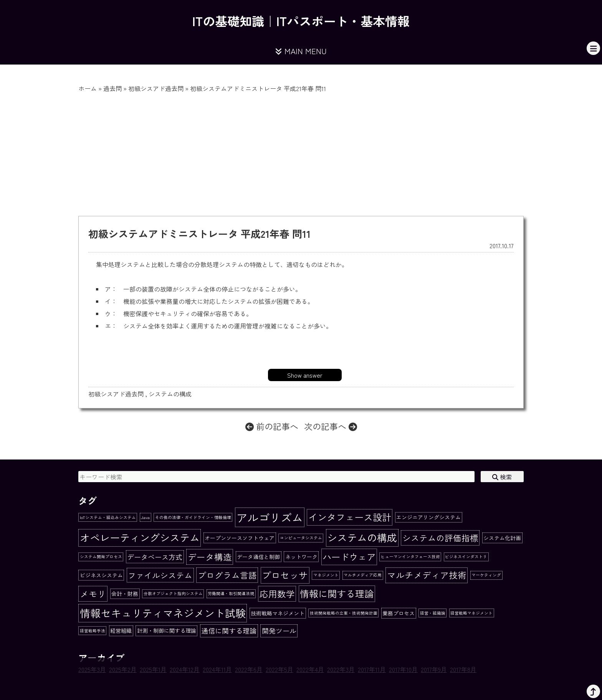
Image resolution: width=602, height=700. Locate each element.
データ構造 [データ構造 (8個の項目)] (210, 557)
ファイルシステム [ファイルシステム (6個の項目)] (160, 575)
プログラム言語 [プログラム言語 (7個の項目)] (227, 575)
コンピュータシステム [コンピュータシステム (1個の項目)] (301, 538)
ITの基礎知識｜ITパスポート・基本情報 (301, 21)
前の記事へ (272, 426)
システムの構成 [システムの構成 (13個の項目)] (362, 537)
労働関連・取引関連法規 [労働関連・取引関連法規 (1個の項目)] (231, 593)
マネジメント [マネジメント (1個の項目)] (326, 575)
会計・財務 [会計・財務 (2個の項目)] (125, 594)
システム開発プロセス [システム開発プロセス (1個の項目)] (101, 557)
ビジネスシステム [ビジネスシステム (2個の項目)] (101, 575)
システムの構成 (170, 394)
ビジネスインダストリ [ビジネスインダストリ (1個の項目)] (466, 557)
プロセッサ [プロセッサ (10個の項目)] (285, 575)
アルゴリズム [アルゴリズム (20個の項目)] (270, 517)
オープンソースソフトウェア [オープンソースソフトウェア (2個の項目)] (240, 538)
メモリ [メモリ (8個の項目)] (93, 594)
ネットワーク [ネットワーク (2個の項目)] (301, 557)
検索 (502, 477)
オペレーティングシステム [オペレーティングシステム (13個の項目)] (140, 537)
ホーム (88, 88)
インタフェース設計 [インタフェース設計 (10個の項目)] (350, 517)
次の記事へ (331, 426)
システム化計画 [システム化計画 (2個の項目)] (502, 538)
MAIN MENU (301, 51)
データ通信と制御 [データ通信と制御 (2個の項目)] (258, 557)
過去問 (112, 88)
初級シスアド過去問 (156, 88)
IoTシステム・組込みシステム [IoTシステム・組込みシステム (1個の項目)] (108, 517)
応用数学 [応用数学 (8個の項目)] (277, 594)
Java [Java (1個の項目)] (145, 517)
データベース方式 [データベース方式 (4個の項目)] (155, 557)
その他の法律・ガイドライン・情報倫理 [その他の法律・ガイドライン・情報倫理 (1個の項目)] (193, 517)
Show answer (305, 375)
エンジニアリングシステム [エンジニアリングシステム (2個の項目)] (428, 517)
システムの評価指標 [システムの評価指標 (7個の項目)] (440, 538)
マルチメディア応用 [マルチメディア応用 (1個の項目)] (363, 575)
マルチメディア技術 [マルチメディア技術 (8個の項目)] (427, 575)
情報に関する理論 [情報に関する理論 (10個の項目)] (337, 593)
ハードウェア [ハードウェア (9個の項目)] (349, 557)
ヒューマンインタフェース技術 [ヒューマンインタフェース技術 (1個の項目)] (410, 557)
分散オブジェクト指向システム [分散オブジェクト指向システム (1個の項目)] (173, 593)
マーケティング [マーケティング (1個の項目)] (486, 575)
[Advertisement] (301, 151)
